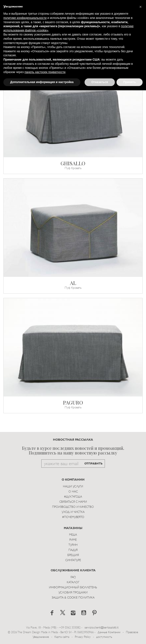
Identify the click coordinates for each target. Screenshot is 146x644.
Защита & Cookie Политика (73, 598)
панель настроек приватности (45, 72)
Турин (73, 545)
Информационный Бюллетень (73, 588)
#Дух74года (73, 497)
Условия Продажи (73, 593)
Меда (73, 535)
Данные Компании (109, 632)
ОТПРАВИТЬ (93, 464)
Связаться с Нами (73, 502)
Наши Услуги (73, 487)
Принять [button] (130, 82)
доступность (104, 637)
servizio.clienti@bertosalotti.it (102, 628)
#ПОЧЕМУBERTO (73, 517)
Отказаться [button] (100, 82)
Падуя (73, 550)
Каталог (73, 582)
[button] (140, 7)
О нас (73, 492)
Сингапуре (73, 560)
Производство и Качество (73, 507)
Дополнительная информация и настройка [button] (42, 82)
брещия (73, 555)
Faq (73, 577)
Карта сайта (62, 637)
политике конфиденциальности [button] (25, 18)
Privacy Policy (83, 637)
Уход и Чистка (73, 512)
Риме (73, 540)
